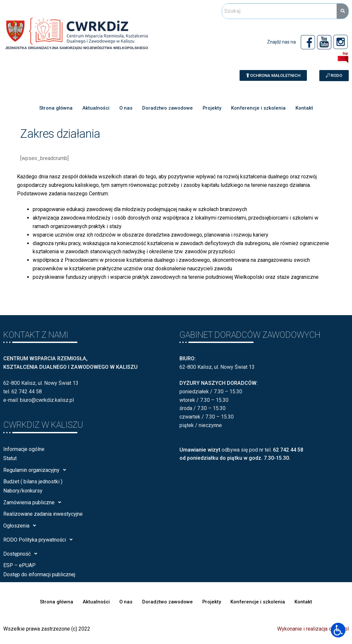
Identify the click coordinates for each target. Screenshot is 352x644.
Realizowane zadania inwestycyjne (43, 514)
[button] (273, 75)
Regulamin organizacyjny (36, 470)
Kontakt (305, 108)
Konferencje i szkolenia (259, 108)
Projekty (212, 108)
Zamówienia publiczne (34, 502)
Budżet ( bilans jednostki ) (33, 482)
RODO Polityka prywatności (40, 540)
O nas (125, 108)
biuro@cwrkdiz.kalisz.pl (47, 400)
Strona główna (55, 108)
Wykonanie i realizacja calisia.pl (313, 629)
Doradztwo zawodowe (167, 108)
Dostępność (22, 554)
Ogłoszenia (21, 526)
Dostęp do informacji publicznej (39, 574)
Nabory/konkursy (23, 491)
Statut (10, 458)
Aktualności (95, 108)
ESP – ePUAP (19, 565)
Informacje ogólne (24, 449)
